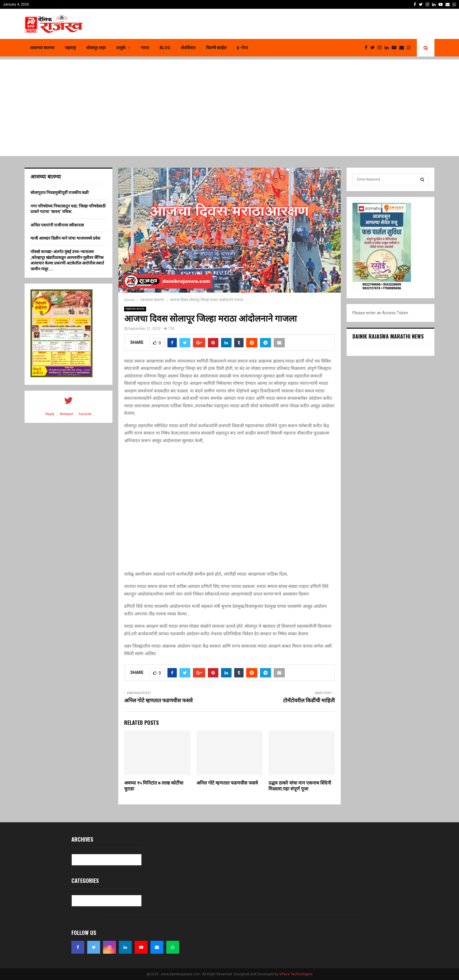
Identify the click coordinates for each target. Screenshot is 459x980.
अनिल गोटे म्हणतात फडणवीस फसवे (158, 701)
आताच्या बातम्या (42, 48)
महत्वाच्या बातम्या (135, 309)
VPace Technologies (296, 974)
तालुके (121, 48)
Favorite (85, 414)
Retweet (66, 414)
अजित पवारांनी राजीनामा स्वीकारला (57, 225)
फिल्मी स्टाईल (216, 48)
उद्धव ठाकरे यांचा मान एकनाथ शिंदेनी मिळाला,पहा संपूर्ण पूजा (300, 786)
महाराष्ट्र (70, 48)
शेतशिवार (188, 48)
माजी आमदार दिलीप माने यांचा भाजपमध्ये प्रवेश (65, 238)
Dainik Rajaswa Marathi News (388, 336)
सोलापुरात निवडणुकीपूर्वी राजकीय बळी (60, 193)
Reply (50, 414)
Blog (165, 48)
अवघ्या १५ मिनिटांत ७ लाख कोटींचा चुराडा (154, 786)
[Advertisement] (229, 100)
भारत (145, 48)
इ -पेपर (242, 48)
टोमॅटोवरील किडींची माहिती (309, 701)
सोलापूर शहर (96, 48)
